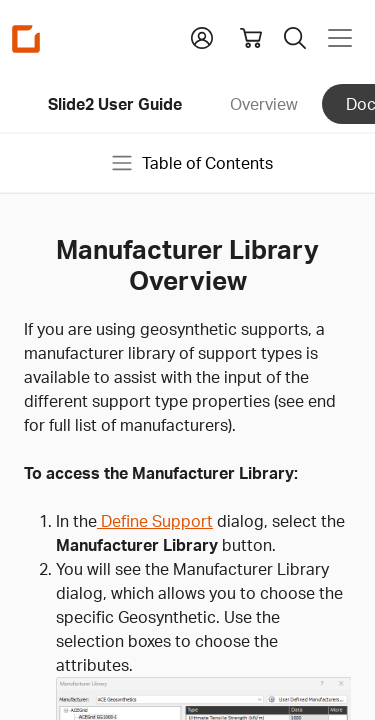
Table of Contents (191, 163)
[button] (202, 36)
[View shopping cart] (251, 38)
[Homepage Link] (26, 38)
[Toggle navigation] (340, 38)
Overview (264, 104)
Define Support (155, 521)
